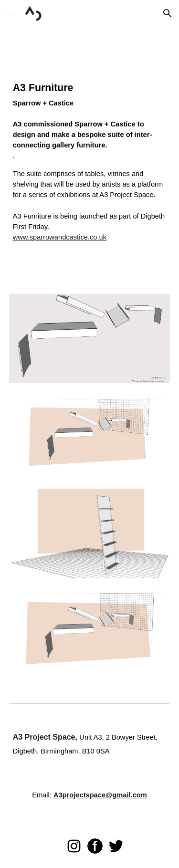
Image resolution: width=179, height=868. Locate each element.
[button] (11, 13)
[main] (90, 168)
